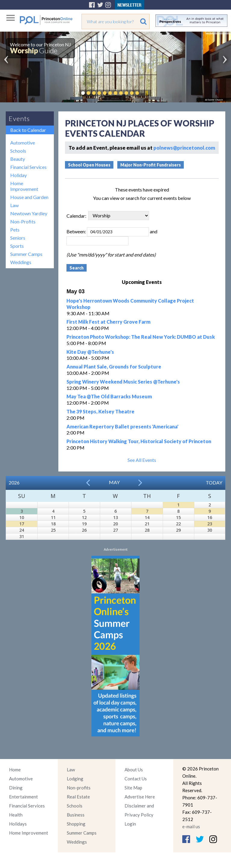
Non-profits (79, 788)
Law (14, 205)
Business (76, 815)
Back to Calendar (28, 130)
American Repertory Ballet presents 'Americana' (122, 426)
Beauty (18, 159)
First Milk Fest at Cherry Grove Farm (108, 322)
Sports (17, 246)
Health (16, 815)
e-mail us (191, 826)
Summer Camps (26, 254)
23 (210, 524)
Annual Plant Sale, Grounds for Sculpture (114, 367)
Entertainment (23, 797)
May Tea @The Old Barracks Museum (109, 396)
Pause (146, 93)
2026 (14, 482)
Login (130, 824)
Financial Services (28, 167)
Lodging (75, 779)
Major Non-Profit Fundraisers (151, 165)
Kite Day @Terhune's (90, 352)
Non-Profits (23, 221)
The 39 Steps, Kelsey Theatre (100, 411)
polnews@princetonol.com (184, 148)
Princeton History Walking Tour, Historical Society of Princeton (139, 441)
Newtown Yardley (29, 213)
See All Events (142, 460)
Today (214, 482)
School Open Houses (89, 165)
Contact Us (136, 779)
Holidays (18, 824)
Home (15, 770)
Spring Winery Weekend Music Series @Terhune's (123, 382)
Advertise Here (140, 797)
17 (22, 524)
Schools (18, 151)
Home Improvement (24, 186)
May (114, 482)
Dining (16, 788)
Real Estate (78, 797)
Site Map (133, 788)
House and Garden (29, 197)
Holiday (18, 175)
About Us (134, 770)
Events (19, 118)
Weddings (21, 262)
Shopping (76, 824)
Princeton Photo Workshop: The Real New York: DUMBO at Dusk (141, 337)
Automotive (23, 143)
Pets (15, 230)
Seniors (18, 238)
